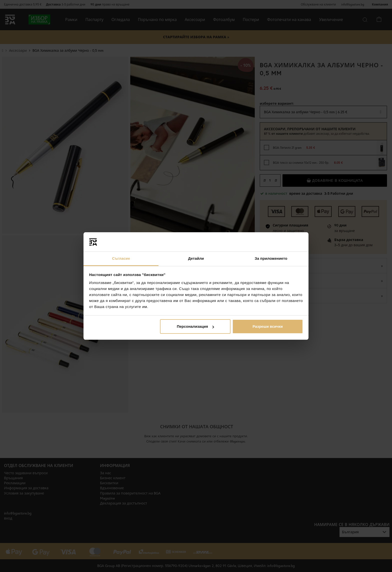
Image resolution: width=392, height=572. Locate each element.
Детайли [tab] (196, 258)
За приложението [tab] (271, 258)
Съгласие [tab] (121, 258)
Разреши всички (268, 326)
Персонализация (195, 326)
